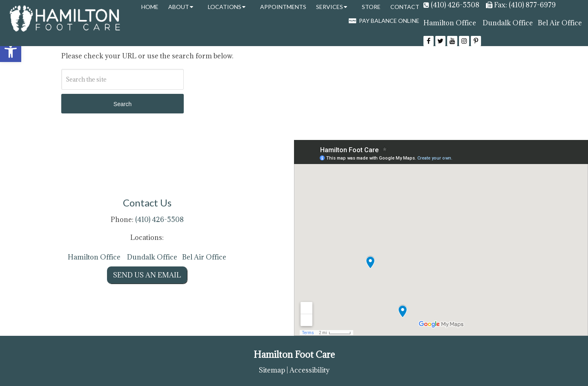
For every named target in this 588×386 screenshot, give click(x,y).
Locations (225, 7)
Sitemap (272, 370)
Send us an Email (147, 275)
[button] (11, 51)
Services (330, 7)
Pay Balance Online (384, 21)
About (179, 7)
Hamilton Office (450, 23)
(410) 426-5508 (455, 5)
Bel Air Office (560, 23)
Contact (405, 7)
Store (371, 7)
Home (150, 7)
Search (122, 104)
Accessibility (310, 370)
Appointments (283, 7)
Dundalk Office (508, 23)
